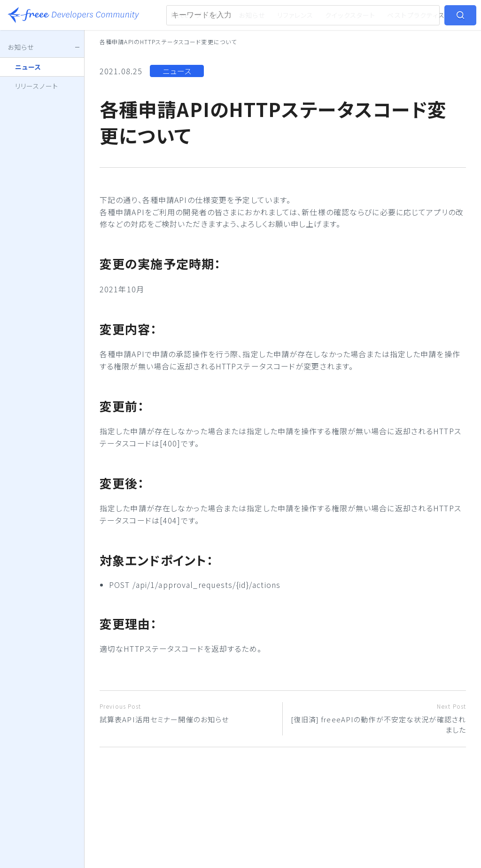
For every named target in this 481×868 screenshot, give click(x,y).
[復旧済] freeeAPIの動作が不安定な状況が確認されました (378, 719)
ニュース (177, 71)
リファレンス (295, 15)
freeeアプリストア (199, 15)
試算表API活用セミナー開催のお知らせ (187, 713)
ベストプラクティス (416, 15)
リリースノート (37, 86)
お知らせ (252, 15)
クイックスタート (350, 15)
